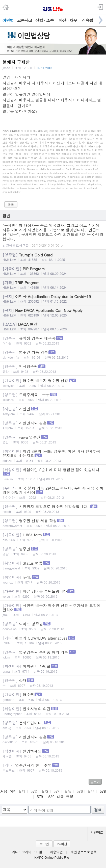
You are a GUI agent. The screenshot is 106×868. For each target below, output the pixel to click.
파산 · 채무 (68, 20)
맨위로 (97, 832)
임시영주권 (53, 369)
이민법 (8, 20)
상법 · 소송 (45, 20)
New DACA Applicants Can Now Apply (53, 312)
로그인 (44, 844)
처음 (4, 791)
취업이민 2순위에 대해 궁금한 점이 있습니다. (53, 474)
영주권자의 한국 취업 (53, 767)
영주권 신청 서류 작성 (53, 523)
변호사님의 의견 (53, 711)
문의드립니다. (53, 725)
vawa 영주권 (53, 439)
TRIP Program (53, 285)
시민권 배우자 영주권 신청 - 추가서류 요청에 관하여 (53, 610)
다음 (60, 797)
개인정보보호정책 (84, 852)
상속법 (87, 20)
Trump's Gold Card (53, 257)
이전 (13, 791)
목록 (11, 205)
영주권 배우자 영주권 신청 (53, 383)
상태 (53, 683)
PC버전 (62, 844)
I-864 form (53, 537)
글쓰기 (95, 782)
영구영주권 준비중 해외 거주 (53, 654)
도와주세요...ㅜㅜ (53, 397)
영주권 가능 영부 (53, 354)
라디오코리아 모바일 (27, 852)
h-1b (53, 579)
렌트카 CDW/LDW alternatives (53, 640)
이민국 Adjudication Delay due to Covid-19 (53, 299)
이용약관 (56, 852)
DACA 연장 (53, 326)
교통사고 (24, 20)
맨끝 (70, 797)
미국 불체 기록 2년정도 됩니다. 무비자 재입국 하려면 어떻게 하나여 (53, 492)
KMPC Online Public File (52, 858)
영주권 (53, 551)
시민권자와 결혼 (53, 425)
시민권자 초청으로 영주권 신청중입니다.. (53, 509)
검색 (98, 810)
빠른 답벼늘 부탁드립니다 (53, 594)
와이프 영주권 (53, 626)
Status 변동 (53, 565)
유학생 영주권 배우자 (53, 340)
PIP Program (53, 271)
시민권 (53, 411)
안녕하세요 (53, 753)
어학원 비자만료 (53, 668)
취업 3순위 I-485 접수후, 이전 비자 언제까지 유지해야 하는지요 (53, 456)
